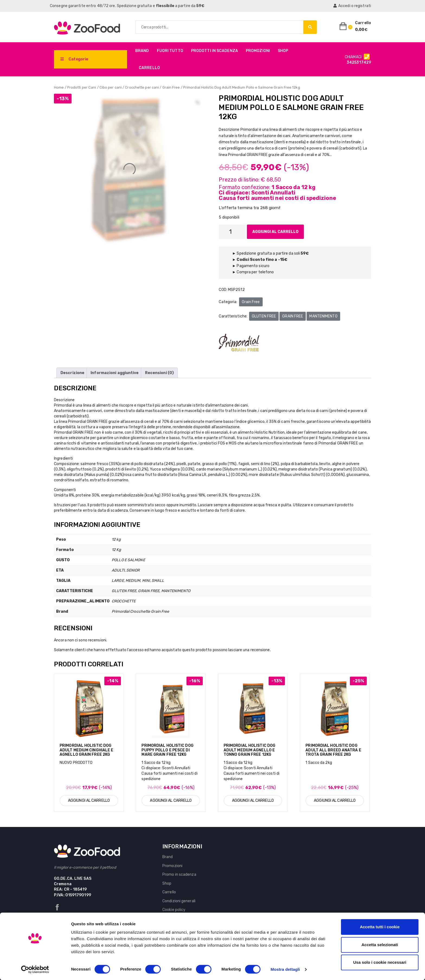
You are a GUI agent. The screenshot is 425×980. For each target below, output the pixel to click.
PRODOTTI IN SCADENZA (215, 51)
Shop (283, 51)
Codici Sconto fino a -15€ (262, 260)
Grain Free (171, 87)
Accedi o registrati (352, 6)
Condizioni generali (179, 901)
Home (59, 87)
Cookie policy (174, 910)
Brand (142, 51)
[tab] (72, 373)
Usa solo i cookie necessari (380, 962)
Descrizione (72, 373)
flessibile (165, 6)
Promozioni (258, 51)
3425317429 (359, 62)
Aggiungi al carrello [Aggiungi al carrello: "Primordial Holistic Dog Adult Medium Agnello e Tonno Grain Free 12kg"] (253, 801)
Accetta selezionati (380, 945)
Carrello (149, 68)
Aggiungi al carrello (275, 232)
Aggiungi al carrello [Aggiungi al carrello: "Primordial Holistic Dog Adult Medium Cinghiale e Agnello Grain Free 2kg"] (89, 801)
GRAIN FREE (293, 316)
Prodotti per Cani (82, 87)
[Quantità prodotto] (232, 232)
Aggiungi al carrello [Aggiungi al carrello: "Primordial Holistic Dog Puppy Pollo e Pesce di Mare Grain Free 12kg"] (171, 801)
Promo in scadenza (179, 874)
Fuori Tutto (170, 51)
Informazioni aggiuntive (115, 373)
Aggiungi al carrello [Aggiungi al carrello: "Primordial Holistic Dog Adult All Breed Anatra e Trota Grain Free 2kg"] (335, 801)
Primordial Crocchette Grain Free (140, 611)
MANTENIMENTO (323, 316)
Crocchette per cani (142, 87)
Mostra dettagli (285, 969)
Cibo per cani (111, 87)
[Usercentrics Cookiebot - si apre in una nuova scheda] (35, 969)
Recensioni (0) (159, 373)
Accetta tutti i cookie (380, 927)
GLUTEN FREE (264, 316)
